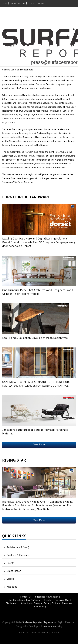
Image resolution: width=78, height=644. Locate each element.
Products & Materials (18, 555)
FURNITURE (13, 198)
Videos (10, 579)
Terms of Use (62, 600)
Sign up (13, 3)
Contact (41, 3)
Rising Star (14, 461)
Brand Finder (14, 571)
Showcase (67, 603)
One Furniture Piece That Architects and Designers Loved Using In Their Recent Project (38, 292)
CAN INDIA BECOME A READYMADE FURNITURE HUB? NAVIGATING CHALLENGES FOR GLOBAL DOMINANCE (36, 384)
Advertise (22, 3)
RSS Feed (39, 607)
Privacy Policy (51, 603)
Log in (5, 3)
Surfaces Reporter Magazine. (38, 622)
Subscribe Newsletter (47, 597)
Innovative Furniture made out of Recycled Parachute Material (35, 432)
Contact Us (26, 597)
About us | (24, 633)
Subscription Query (30, 603)
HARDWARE (39, 198)
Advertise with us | (40, 633)
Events (10, 563)
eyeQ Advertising (53, 627)
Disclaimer (11, 603)
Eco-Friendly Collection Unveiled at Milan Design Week (36, 338)
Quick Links (14, 537)
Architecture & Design (18, 547)
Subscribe (32, 3)
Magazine (12, 587)
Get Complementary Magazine (25, 600)
